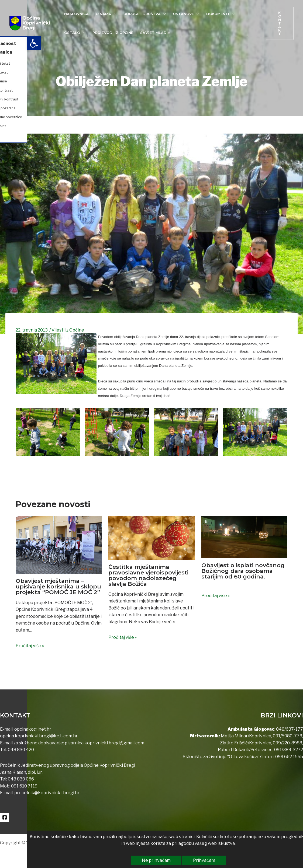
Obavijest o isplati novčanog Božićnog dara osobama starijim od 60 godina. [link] (243, 571)
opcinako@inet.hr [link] (33, 729)
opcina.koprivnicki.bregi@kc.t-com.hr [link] (39, 736)
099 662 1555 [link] (289, 757)
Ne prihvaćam (129, 860)
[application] (114, 14)
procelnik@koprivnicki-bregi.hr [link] (47, 793)
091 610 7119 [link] (24, 786)
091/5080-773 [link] (287, 736)
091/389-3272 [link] (289, 750)
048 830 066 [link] (20, 779)
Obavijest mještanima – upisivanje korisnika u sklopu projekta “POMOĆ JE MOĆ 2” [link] (58, 586)
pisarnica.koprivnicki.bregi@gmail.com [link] (104, 743)
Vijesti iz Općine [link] (68, 330)
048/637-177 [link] (289, 729)
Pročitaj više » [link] (30, 646)
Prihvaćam (177, 860)
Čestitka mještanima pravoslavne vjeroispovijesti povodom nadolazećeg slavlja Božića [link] (148, 575)
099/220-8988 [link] (287, 743)
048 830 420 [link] (20, 750)
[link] (7, 43)
